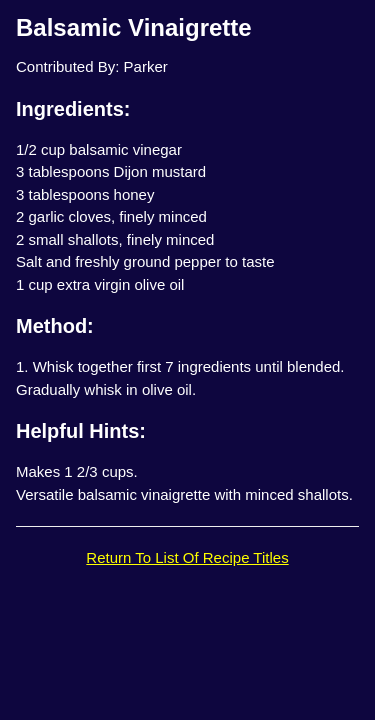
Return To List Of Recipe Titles (187, 557)
